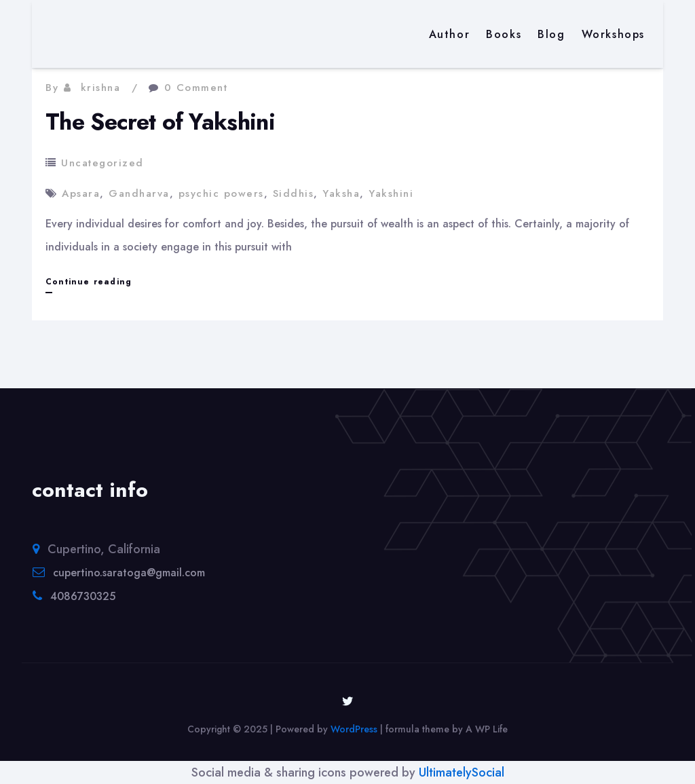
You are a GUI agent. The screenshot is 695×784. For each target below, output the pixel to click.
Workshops (613, 34)
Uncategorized (102, 163)
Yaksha (341, 193)
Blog (551, 34)
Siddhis (294, 193)
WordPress (354, 729)
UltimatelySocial (462, 772)
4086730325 (83, 596)
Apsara (81, 193)
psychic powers (221, 193)
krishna (101, 88)
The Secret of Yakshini (160, 122)
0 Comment (196, 88)
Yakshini (391, 193)
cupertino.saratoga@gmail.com (129, 573)
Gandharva (139, 193)
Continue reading (89, 282)
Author (450, 34)
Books (504, 34)
